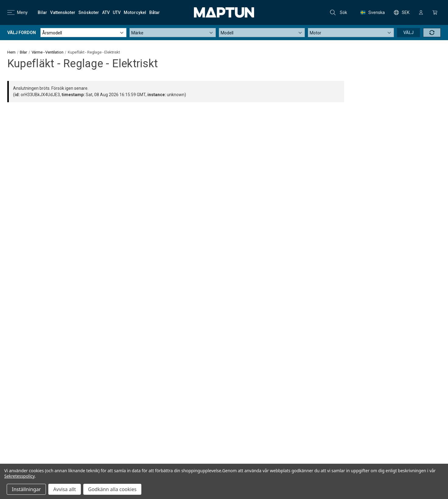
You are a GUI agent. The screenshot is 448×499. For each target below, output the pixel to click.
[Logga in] (421, 12)
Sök (339, 12)
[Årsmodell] (83, 33)
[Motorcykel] (135, 12)
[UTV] (117, 12)
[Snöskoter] (89, 12)
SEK (402, 12)
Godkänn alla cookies (112, 489)
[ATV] (106, 12)
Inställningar (26, 489)
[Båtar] (155, 12)
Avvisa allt (64, 489)
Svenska (373, 12)
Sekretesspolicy (19, 476)
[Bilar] (42, 12)
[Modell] (262, 33)
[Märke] (172, 33)
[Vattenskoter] (63, 12)
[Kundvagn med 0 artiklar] (435, 12)
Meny (17, 12)
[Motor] (351, 33)
